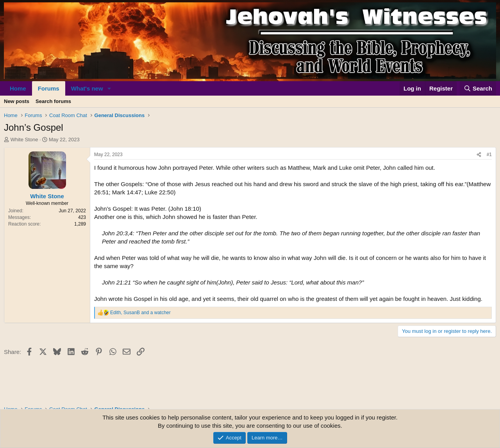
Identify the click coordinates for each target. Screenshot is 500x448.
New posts (17, 101)
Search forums (53, 101)
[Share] (479, 155)
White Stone (24, 140)
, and (140, 313)
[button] (109, 88)
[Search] (478, 88)
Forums (49, 88)
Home (18, 88)
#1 (489, 155)
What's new (87, 88)
